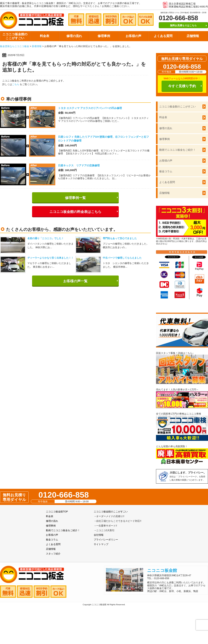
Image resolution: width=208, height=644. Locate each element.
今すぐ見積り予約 (182, 86)
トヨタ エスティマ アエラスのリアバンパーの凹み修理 (90, 108)
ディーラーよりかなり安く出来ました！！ (50, 258)
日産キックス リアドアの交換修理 (79, 165)
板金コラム (166, 171)
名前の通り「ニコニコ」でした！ (46, 238)
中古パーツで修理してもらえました (122, 258)
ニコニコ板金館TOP (57, 512)
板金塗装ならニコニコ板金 (15, 46)
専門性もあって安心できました (120, 238)
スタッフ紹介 (53, 554)
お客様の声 (133, 36)
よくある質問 (163, 36)
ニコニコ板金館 (162, 570)
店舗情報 (193, 36)
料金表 (45, 36)
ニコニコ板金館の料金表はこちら (75, 212)
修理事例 (104, 36)
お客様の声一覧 (75, 281)
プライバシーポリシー (106, 540)
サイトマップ (101, 544)
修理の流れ (74, 36)
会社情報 (99, 535)
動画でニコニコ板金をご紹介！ (177, 150)
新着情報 (37, 46)
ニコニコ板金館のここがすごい (15, 36)
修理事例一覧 (75, 198)
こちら (16, 84)
